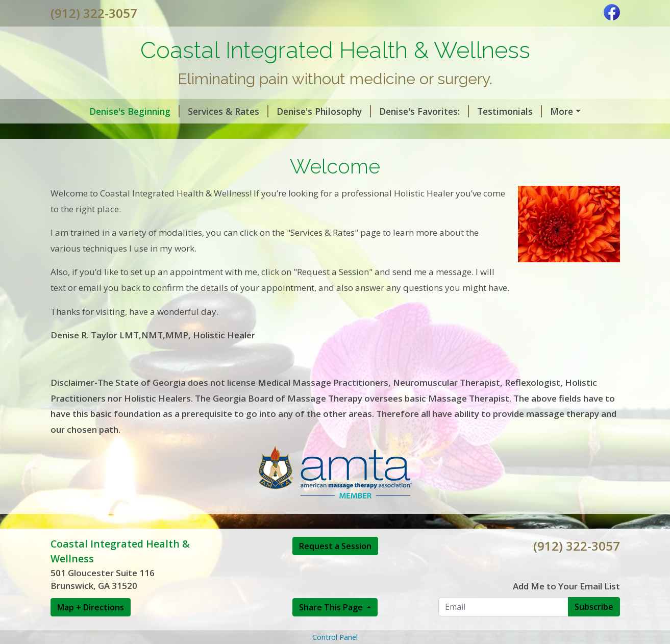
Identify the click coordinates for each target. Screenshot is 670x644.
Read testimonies (562, 111)
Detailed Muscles (200, 133)
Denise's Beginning (104, 111)
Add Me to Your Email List (566, 629)
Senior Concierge (441, 133)
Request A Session (535, 133)
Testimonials (479, 111)
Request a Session (335, 589)
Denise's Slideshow (104, 133)
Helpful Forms (286, 133)
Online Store (361, 133)
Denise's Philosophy (293, 111)
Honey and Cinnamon (104, 155)
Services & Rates (197, 111)
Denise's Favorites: (393, 111)
